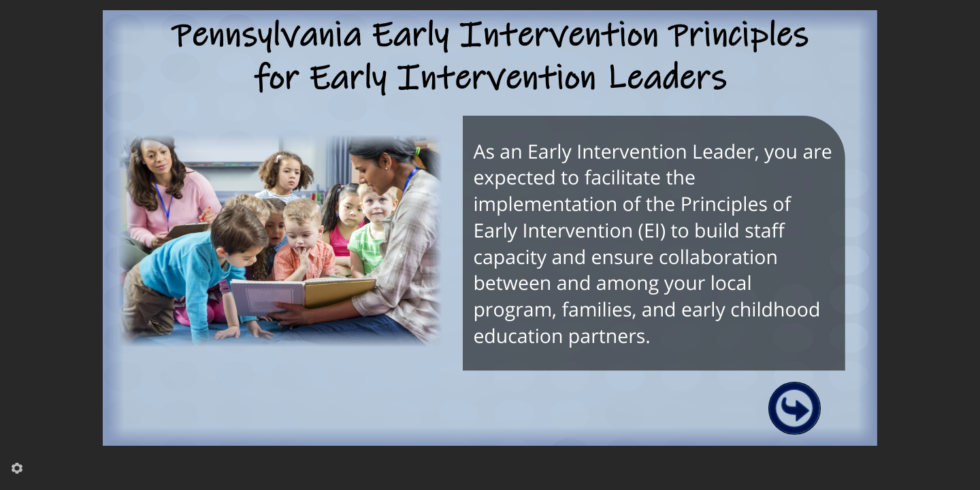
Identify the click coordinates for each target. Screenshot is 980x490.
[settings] (17, 468)
